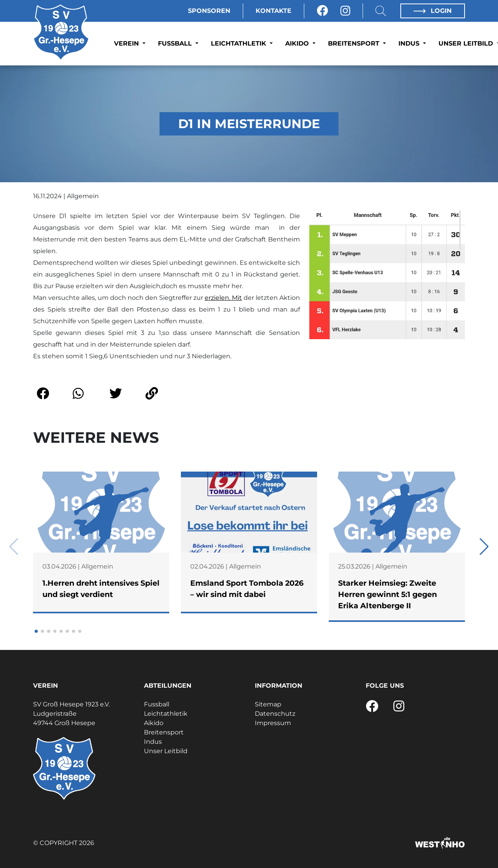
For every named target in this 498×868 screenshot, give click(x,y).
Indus (410, 43)
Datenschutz (275, 714)
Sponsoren (209, 11)
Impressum (273, 723)
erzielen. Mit (223, 298)
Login (433, 11)
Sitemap (268, 704)
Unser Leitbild (166, 751)
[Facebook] (322, 11)
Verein (127, 43)
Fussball (176, 43)
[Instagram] (345, 11)
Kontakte (274, 11)
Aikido (298, 43)
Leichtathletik (239, 43)
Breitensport (355, 43)
